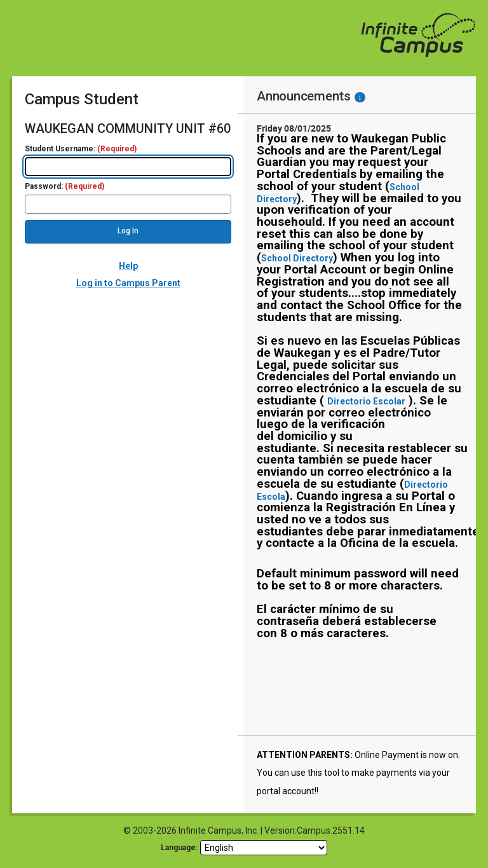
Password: (64, 187)
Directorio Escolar (366, 401)
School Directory (297, 258)
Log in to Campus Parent (128, 283)
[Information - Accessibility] (360, 97)
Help (128, 266)
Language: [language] (179, 848)
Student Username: (81, 149)
